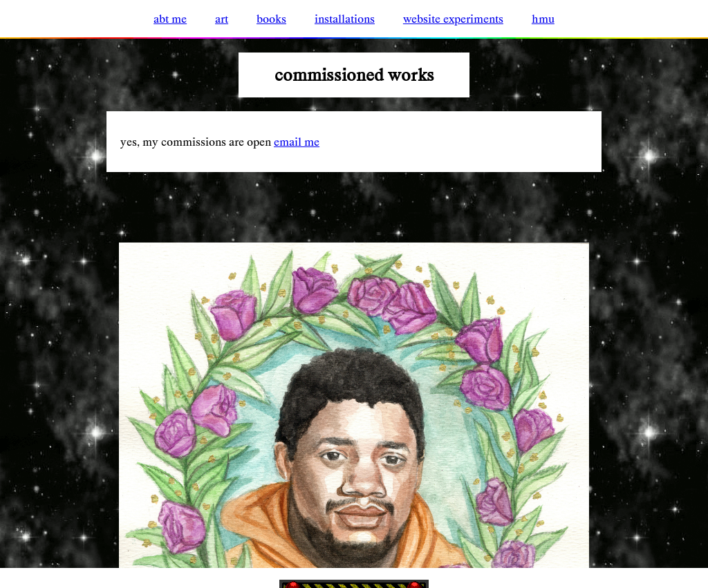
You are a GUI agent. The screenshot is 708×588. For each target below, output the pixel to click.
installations (345, 19)
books (271, 19)
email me (297, 142)
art (222, 19)
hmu (543, 19)
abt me (170, 19)
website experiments (453, 19)
